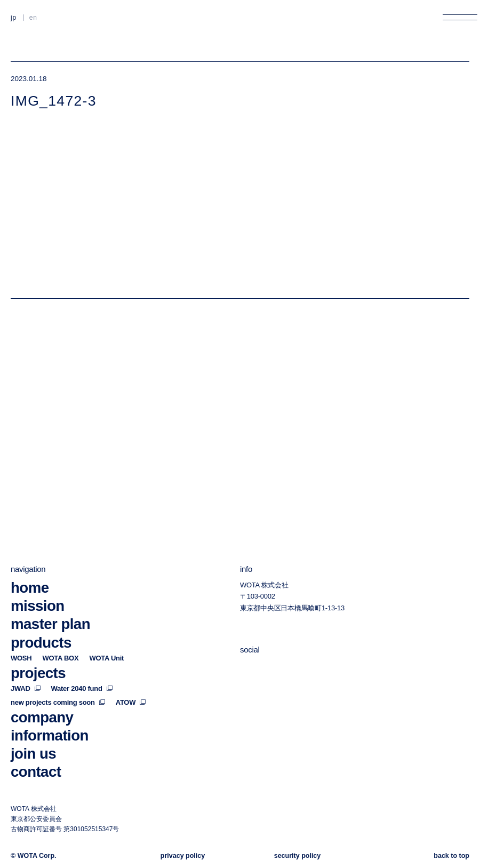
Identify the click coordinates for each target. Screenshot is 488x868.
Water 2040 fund (82, 688)
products (41, 643)
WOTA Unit (106, 658)
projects (38, 673)
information (50, 735)
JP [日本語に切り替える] (14, 18)
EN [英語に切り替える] (33, 18)
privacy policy (183, 856)
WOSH (21, 658)
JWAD (26, 688)
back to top (451, 856)
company (42, 717)
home (30, 588)
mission (38, 606)
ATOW (131, 702)
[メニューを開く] (460, 17)
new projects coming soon (58, 702)
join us (33, 754)
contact (36, 772)
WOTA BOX (60, 658)
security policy (298, 856)
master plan (50, 624)
